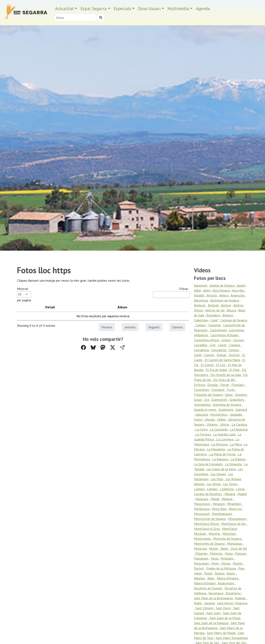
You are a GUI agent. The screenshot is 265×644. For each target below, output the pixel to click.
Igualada (236, 414)
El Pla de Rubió (216, 370)
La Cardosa (239, 424)
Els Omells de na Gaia (226, 375)
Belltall (213, 305)
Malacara (202, 499)
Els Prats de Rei (224, 380)
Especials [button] (122, 9)
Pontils (238, 563)
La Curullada (219, 429)
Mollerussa (202, 509)
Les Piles (217, 479)
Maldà (215, 499)
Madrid (242, 494)
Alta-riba (238, 290)
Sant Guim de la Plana (225, 618)
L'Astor (225, 424)
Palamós (202, 553)
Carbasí (201, 325)
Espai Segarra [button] (94, 9)
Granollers (237, 400)
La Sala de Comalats (208, 464)
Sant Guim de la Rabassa (211, 623)
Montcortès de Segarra (210, 519)
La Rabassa (220, 459)
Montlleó (229, 534)
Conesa (234, 350)
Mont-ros (235, 509)
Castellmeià (218, 330)
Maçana (230, 494)
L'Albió (221, 419)
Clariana (235, 345)
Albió (198, 290)
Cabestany (201, 320)
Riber (211, 578)
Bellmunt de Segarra (225, 300)
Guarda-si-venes (205, 409)
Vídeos (202, 270)
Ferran (225, 385)
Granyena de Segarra (227, 405)
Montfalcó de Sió (233, 524)
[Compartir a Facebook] (83, 348)
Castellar (214, 325)
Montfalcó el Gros (207, 529)
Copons (209, 355)
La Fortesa (203, 434)
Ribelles (200, 578)
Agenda (203, 9)
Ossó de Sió (239, 548)
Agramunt (201, 285)
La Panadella (216, 449)
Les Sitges (214, 484)
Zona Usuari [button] (149, 9)
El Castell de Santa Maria (222, 360)
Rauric (231, 573)
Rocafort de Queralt (208, 588)
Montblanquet (222, 514)
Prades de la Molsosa (221, 568)
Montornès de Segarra (209, 543)
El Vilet (235, 370)
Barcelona (201, 300)
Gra (207, 400)
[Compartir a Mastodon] (103, 348)
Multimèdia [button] (178, 9)
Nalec (225, 548)
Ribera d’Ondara (205, 583)
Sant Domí (223, 608)
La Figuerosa (239, 429)
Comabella (201, 350)
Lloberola (227, 489)
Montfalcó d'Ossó (207, 524)
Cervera (238, 340)
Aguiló (241, 285)
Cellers (226, 340)
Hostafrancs (219, 414)
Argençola (238, 295)
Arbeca (224, 295)
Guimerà (241, 409)
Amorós (212, 295)
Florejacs (238, 385)
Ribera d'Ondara (228, 578)
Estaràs (213, 385)
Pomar (226, 563)
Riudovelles (226, 583)
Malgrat (227, 499)
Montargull (202, 514)
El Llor (221, 365)
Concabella (219, 350)
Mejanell (219, 504)
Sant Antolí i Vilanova (232, 603)
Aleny (207, 290)
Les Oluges (218, 474)
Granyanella (202, 405)
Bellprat (200, 305)
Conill (198, 355)
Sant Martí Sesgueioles (232, 638)
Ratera (220, 573)
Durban (222, 355)
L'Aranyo (212, 424)
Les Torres (230, 484)
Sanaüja (210, 603)
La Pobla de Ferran (222, 454)
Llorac (240, 489)
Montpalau (235, 543)
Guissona (202, 414)
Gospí (198, 400)
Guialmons (226, 409)
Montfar (214, 534)
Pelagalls (227, 558)
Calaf (214, 320)
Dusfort (234, 355)
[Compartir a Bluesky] (93, 348)
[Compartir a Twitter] (113, 348)
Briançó (228, 315)
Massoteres (202, 504)
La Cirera (202, 429)
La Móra (236, 444)
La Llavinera (225, 439)
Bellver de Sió (215, 310)
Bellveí (226, 305)
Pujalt (208, 573)
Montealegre (237, 519)
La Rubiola (238, 459)
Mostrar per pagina (24, 294)
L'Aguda (210, 419)
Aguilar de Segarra (222, 285)
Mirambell (234, 504)
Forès (231, 390)
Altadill (199, 295)
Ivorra (198, 419)
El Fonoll (207, 365)
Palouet (241, 553)
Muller (214, 548)
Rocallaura (216, 593)
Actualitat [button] (64, 9)
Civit (213, 345)
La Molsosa (220, 444)
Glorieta (241, 395)
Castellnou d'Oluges (225, 335)
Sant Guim (214, 613)
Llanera (199, 489)
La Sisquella (233, 464)
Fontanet (218, 390)
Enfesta (200, 385)
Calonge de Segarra (234, 320)
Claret (222, 345)
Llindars (212, 489)
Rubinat (240, 598)
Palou (229, 553)
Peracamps (202, 563)
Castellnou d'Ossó (207, 340)
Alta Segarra (221, 290)
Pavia (214, 558)
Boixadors (213, 315)
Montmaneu (202, 539)
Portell (199, 568)
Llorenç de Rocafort (208, 494)
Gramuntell (219, 400)
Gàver (229, 395)
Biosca (231, 310)
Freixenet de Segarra (208, 395)
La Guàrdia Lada (224, 434)
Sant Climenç (205, 608)
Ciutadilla (201, 345)
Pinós (215, 563)
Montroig (200, 548)
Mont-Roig (219, 509)
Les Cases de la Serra (221, 469)
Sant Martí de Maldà (221, 633)
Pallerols (216, 553)
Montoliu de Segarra (227, 539)
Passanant (201, 558)
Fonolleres (202, 390)
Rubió (198, 603)
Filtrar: (171, 292)
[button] (122, 348)
